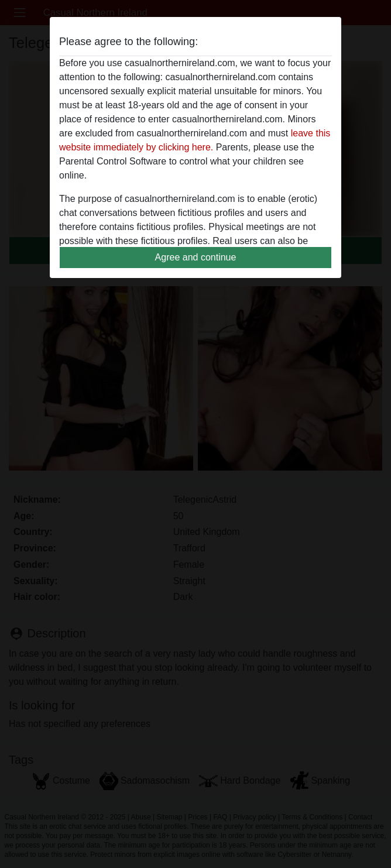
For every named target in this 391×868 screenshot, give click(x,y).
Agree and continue (196, 257)
